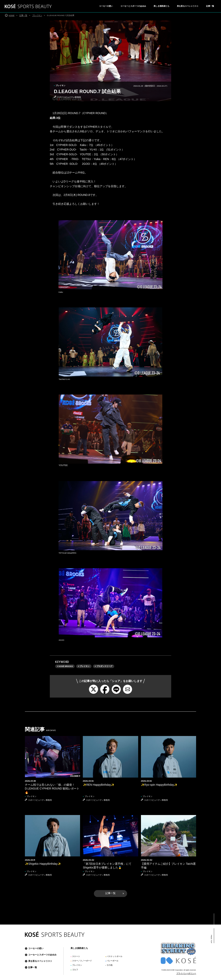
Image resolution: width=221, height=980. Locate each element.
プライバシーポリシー (186, 973)
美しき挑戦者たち (161, 6)
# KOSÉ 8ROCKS (65, 666)
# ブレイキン (84, 666)
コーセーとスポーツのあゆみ (133, 6)
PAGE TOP (211, 939)
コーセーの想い (106, 6)
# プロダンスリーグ (104, 666)
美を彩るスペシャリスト (188, 6)
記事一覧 (210, 6)
